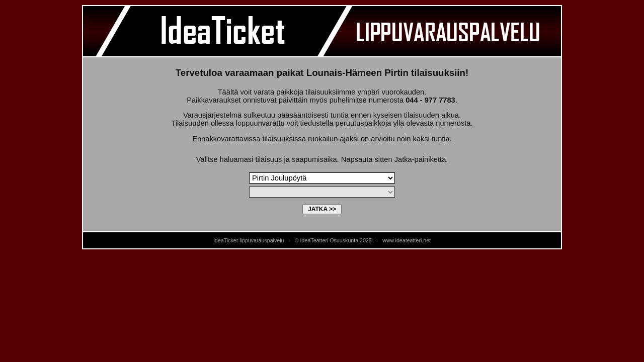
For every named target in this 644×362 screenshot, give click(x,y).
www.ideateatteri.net (407, 240)
